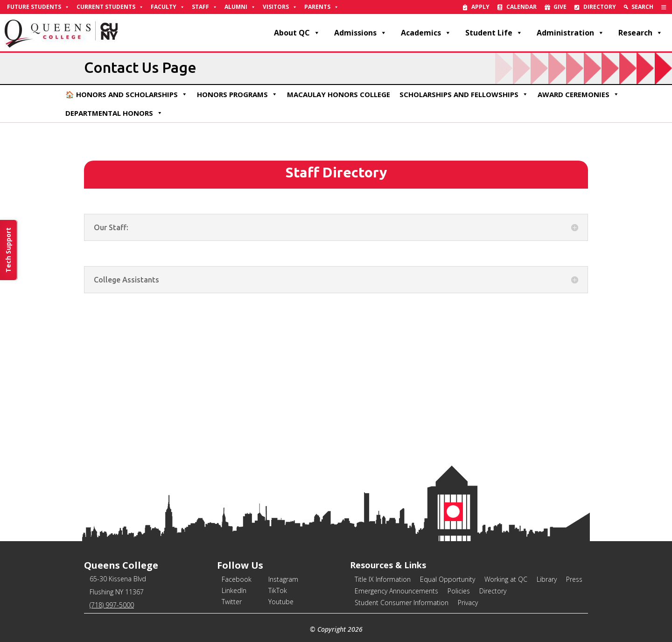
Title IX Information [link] (383, 579)
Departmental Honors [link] (114, 113)
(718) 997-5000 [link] (112, 605)
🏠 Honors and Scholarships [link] (126, 94)
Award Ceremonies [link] (578, 94)
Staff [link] (205, 7)
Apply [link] (480, 7)
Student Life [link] (494, 33)
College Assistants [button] (126, 280)
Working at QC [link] (506, 579)
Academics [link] (426, 33)
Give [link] (560, 7)
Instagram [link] (283, 579)
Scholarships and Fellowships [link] (464, 94)
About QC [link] (297, 33)
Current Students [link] (110, 7)
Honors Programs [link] (237, 94)
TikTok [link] (278, 590)
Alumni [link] (240, 7)
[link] (664, 7)
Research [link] (640, 33)
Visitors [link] (280, 7)
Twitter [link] (232, 602)
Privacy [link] (468, 603)
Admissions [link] (360, 33)
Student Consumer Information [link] (402, 603)
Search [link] (642, 7)
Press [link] (574, 579)
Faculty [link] (168, 7)
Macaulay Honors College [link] (339, 94)
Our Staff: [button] (111, 227)
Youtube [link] (281, 602)
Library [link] (547, 579)
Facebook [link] (237, 579)
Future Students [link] (38, 7)
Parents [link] (322, 7)
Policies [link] (459, 591)
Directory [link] (600, 7)
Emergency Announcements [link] (396, 591)
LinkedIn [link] (234, 590)
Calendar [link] (521, 7)
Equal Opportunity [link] (448, 579)
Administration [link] (570, 33)
